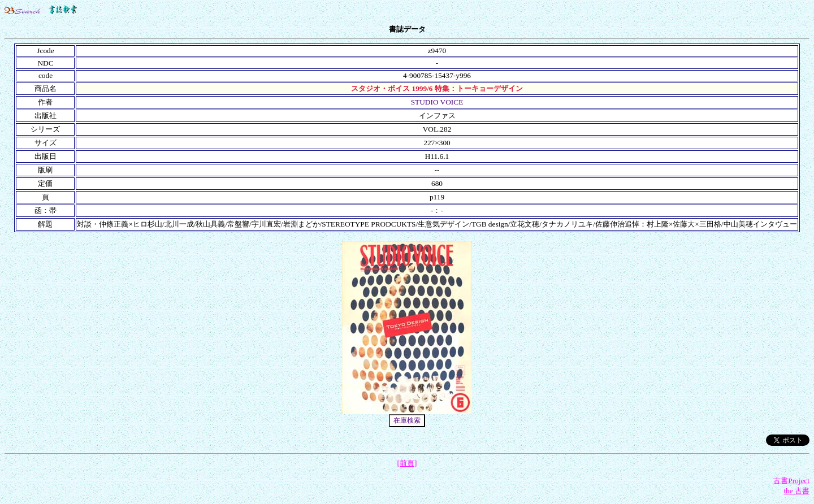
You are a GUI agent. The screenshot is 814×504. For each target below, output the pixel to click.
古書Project (791, 481)
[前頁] (407, 463)
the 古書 (796, 491)
